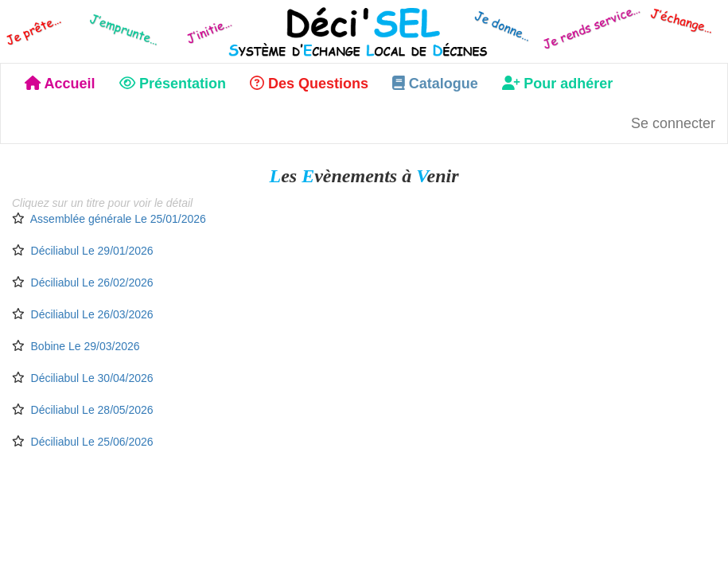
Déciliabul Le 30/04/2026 (92, 378)
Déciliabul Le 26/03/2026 (92, 314)
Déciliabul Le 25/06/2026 (92, 442)
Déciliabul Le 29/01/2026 (92, 251)
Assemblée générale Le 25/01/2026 (118, 219)
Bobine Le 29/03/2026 (86, 346)
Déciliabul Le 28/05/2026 (92, 410)
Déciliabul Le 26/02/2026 (92, 283)
